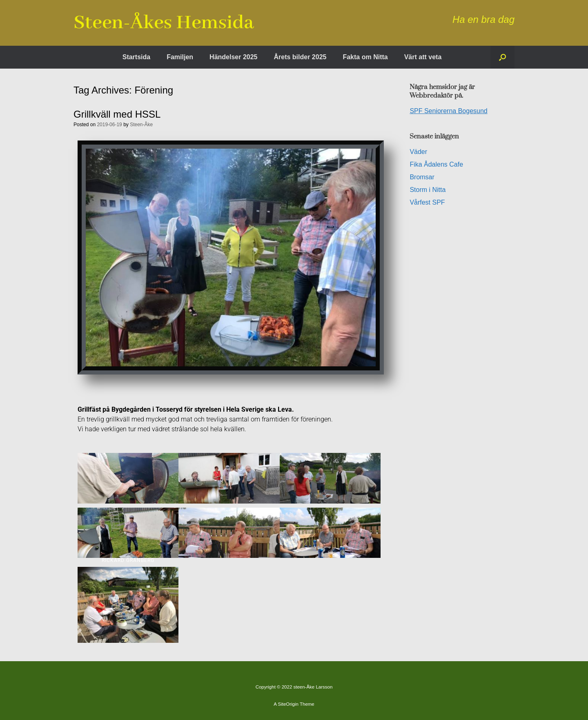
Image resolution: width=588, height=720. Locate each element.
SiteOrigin (288, 704)
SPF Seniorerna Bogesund (448, 111)
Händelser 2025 (233, 57)
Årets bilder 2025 (300, 57)
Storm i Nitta (428, 190)
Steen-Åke (141, 125)
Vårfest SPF (427, 202)
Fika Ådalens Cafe (436, 164)
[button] (502, 57)
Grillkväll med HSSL (117, 114)
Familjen (180, 57)
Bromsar (422, 177)
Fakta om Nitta (365, 57)
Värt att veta (423, 57)
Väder (418, 152)
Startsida (136, 57)
